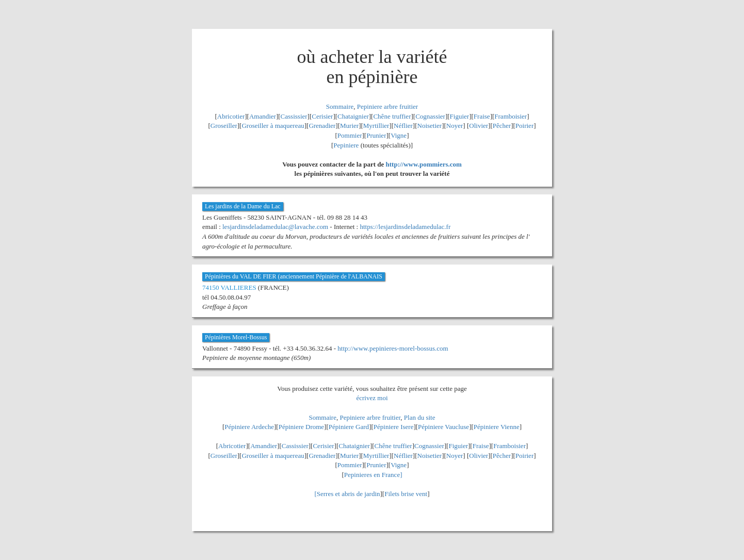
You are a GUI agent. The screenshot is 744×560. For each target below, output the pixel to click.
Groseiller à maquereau (273, 126)
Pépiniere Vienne (497, 427)
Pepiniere (346, 145)
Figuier (460, 116)
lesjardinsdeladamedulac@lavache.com (275, 227)
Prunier (376, 135)
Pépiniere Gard (349, 427)
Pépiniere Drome (301, 427)
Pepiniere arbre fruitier (387, 106)
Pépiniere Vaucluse (443, 427)
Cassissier (294, 116)
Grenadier (322, 126)
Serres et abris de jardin (349, 494)
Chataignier (353, 116)
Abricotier (231, 116)
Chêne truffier (392, 116)
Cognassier (430, 116)
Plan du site (420, 417)
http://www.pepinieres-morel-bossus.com (393, 348)
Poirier (524, 126)
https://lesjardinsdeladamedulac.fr (405, 227)
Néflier (403, 126)
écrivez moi (372, 398)
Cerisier (322, 116)
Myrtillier (376, 126)
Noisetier (430, 126)
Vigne (399, 135)
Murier (349, 126)
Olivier (479, 126)
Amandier (263, 116)
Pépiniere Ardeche (249, 427)
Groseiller (224, 126)
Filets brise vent (406, 494)
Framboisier (511, 116)
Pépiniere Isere (394, 427)
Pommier (350, 135)
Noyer (455, 126)
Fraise (482, 116)
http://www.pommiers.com (424, 164)
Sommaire (340, 106)
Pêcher (502, 126)
